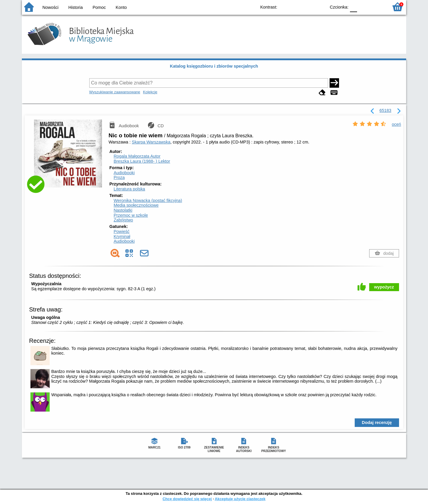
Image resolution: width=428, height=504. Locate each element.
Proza (119, 177)
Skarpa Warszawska (151, 142)
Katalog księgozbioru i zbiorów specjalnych (214, 66)
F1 (364, 7)
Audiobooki (124, 173)
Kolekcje (150, 92)
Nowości (51, 7)
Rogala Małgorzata (137, 156)
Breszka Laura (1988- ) (142, 161)
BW (296, 7)
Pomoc (99, 7)
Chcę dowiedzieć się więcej (187, 499)
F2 (377, 7)
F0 (353, 7)
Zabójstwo (123, 220)
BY (320, 7)
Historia (76, 7)
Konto (121, 7)
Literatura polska (129, 189)
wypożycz (384, 287)
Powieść (121, 231)
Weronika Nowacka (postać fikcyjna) (148, 200)
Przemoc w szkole (131, 215)
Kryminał (122, 236)
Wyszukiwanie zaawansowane (115, 92)
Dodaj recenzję (377, 423)
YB (308, 7)
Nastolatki (123, 210)
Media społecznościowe (136, 205)
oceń (397, 124)
